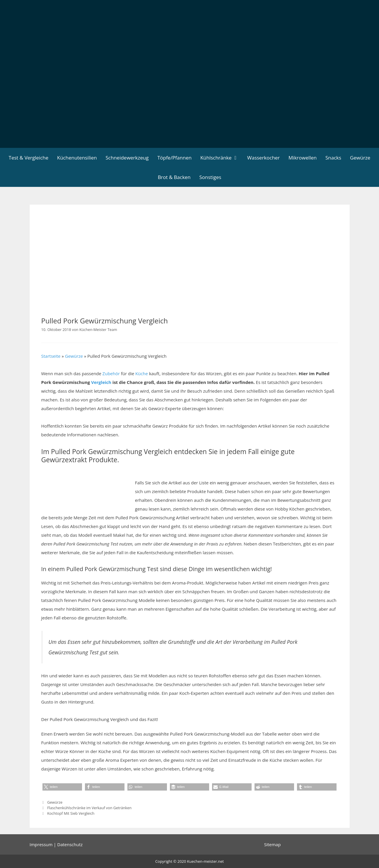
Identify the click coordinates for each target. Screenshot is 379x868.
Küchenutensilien (77, 158)
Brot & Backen (174, 177)
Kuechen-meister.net (205, 861)
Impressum (41, 844)
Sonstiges (210, 177)
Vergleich (101, 382)
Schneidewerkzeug (127, 158)
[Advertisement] (190, 104)
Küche (142, 373)
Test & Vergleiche (29, 158)
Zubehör (111, 373)
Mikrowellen (303, 158)
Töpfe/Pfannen (175, 158)
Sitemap (272, 844)
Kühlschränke (222, 158)
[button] (62, 787)
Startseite (51, 356)
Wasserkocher (264, 158)
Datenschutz (70, 844)
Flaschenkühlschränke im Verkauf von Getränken (89, 808)
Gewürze (360, 158)
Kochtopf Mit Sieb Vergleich (71, 813)
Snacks (333, 158)
